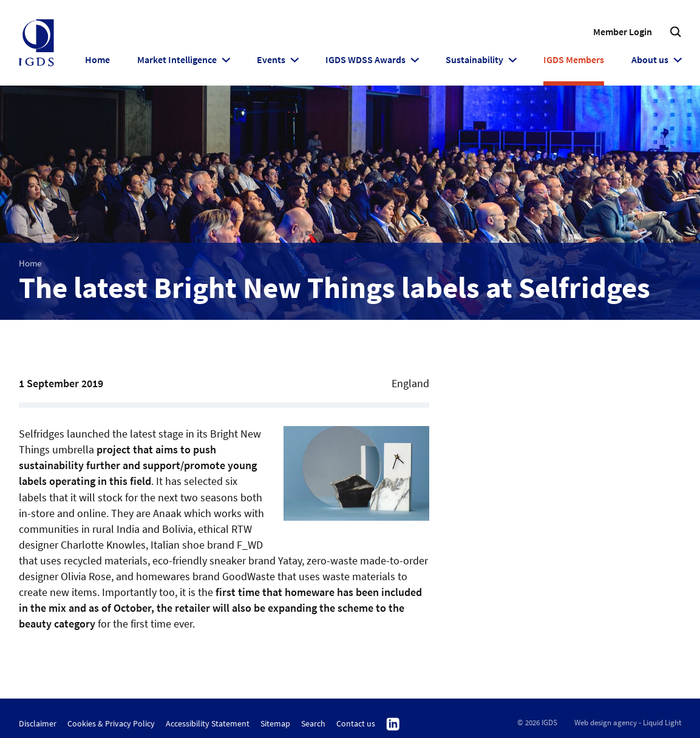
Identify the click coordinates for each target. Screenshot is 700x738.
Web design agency (606, 723)
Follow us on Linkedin (393, 725)
